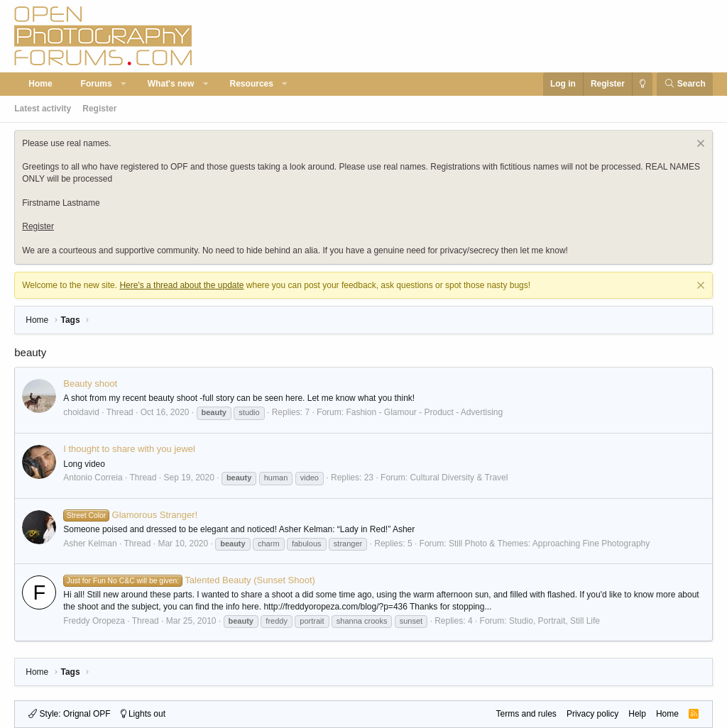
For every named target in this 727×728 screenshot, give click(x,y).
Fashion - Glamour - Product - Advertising (424, 412)
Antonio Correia (93, 478)
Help (637, 714)
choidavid (81, 412)
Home (40, 84)
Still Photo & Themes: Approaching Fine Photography (549, 544)
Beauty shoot (90, 384)
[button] (124, 84)
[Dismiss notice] (699, 145)
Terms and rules (526, 714)
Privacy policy (592, 714)
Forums (97, 84)
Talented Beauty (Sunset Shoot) (189, 580)
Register (99, 109)
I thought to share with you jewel (129, 449)
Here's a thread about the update (181, 285)
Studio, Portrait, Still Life (554, 621)
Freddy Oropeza (94, 621)
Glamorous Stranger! (130, 515)
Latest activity (43, 109)
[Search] (685, 84)
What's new (171, 84)
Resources (252, 84)
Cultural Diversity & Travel (459, 478)
